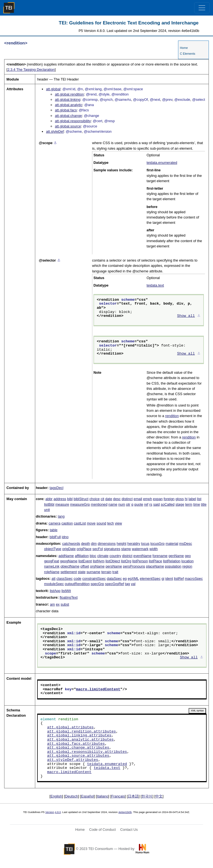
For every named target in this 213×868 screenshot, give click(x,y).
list (199, 499)
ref (146, 504)
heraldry (134, 544)
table (54, 530)
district (127, 556)
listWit (66, 591)
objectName (70, 566)
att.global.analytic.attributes (80, 740)
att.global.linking (68, 100)
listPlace (156, 561)
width (154, 549)
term (189, 504)
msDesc (186, 544)
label (192, 499)
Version (50, 812)
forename (160, 556)
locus (145, 544)
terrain (106, 572)
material (172, 544)
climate (103, 556)
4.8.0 (58, 812)
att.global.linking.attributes (79, 736)
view (118, 523)
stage (180, 504)
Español (87, 796)
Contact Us (129, 830)
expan (158, 499)
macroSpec (194, 579)
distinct (127, 499)
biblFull (55, 537)
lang (61, 516)
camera (54, 523)
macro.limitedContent (98, 689)
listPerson (140, 561)
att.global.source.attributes (78, 756)
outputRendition (77, 584)
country (115, 556)
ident (169, 579)
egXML (133, 579)
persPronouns (134, 566)
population (173, 566)
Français (118, 796)
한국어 (147, 796)
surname (93, 572)
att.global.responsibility (73, 121)
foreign (169, 499)
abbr (49, 499)
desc (117, 499)
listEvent (85, 561)
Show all (186, 316)
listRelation (172, 561)
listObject (113, 561)
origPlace (84, 549)
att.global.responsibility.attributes (87, 752)
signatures (112, 549)
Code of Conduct (102, 830)
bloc (93, 556)
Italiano (102, 796)
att (54, 579)
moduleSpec (54, 584)
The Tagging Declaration (31, 70)
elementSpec (150, 579)
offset (85, 566)
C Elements (188, 54)
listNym (99, 561)
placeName (155, 566)
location (187, 561)
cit (102, 499)
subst (65, 604)
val (133, 584)
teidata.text (155, 285)
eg (125, 579)
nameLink (52, 566)
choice (94, 499)
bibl (70, 499)
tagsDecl (57, 488)
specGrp (97, 584)
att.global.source (68, 126)
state (82, 572)
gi (163, 579)
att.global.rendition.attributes (82, 732)
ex (58, 604)
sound (101, 523)
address (60, 499)
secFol (98, 549)
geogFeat (52, 561)
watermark (140, 549)
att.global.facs (66, 110)
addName (66, 556)
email (138, 499)
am (52, 604)
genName (176, 556)
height (122, 544)
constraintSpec (94, 579)
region (187, 566)
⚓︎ (55, 143)
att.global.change (68, 116)
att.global (53, 89)
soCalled (168, 504)
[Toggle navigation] (202, 8)
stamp (126, 549)
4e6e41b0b (125, 812)
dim (94, 544)
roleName (52, 572)
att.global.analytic (69, 105)
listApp (55, 591)
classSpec (65, 579)
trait (115, 572)
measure (62, 504)
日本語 (133, 796)
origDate (69, 549)
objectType (53, 549)
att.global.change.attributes (78, 748)
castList (80, 523)
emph (148, 499)
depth (86, 544)
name (113, 504)
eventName (142, 556)
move (91, 523)
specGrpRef (115, 584)
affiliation (82, 556)
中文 (159, 796)
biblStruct (81, 499)
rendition (172, 416)
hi (186, 499)
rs (151, 504)
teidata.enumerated (162, 163)
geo (188, 556)
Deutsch (72, 796)
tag (128, 584)
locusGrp (157, 544)
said (156, 504)
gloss (180, 499)
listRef (179, 579)
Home (184, 48)
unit (47, 510)
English (56, 796)
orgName (97, 566)
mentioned (99, 504)
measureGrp (80, 504)
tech (110, 523)
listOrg (126, 561)
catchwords (71, 544)
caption (67, 523)
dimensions (107, 544)
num (122, 504)
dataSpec (114, 579)
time (197, 504)
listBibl (49, 504)
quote (139, 504)
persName (114, 566)
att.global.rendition (69, 94)
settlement (69, 572)
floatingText (69, 597)
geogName (69, 561)
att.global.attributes (70, 727)
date (109, 499)
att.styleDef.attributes (73, 760)
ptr (128, 504)
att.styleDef (55, 131)
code (77, 579)
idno (65, 537)
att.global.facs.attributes (76, 744)
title (204, 504)
